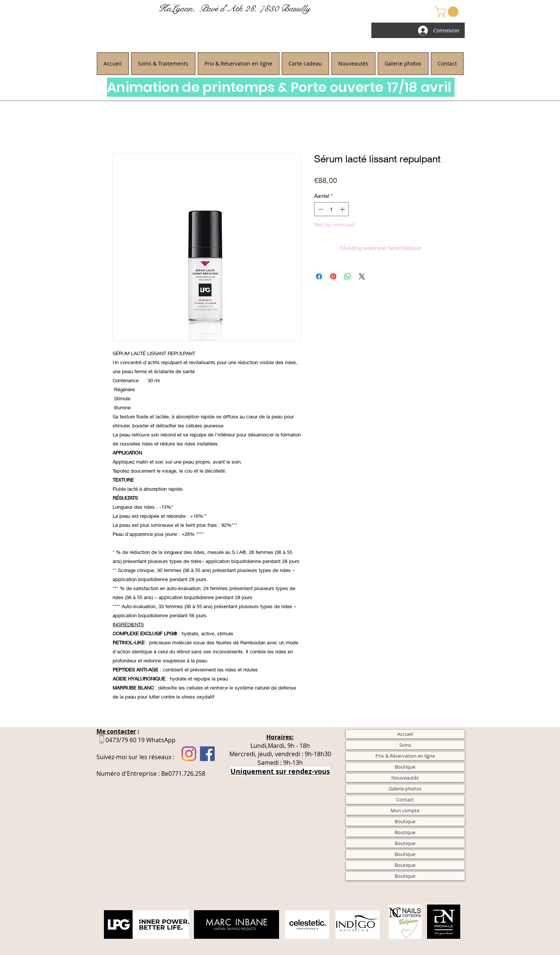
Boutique (405, 767)
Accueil (405, 734)
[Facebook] (207, 754)
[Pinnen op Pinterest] (333, 276)
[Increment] (343, 209)
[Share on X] (362, 276)
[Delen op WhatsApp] (348, 276)
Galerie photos (405, 789)
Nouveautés (405, 778)
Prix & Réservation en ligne (405, 756)
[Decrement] (320, 209)
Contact (405, 799)
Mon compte (405, 810)
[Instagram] (189, 754)
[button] (448, 12)
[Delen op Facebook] (319, 276)
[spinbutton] (331, 209)
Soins (405, 745)
